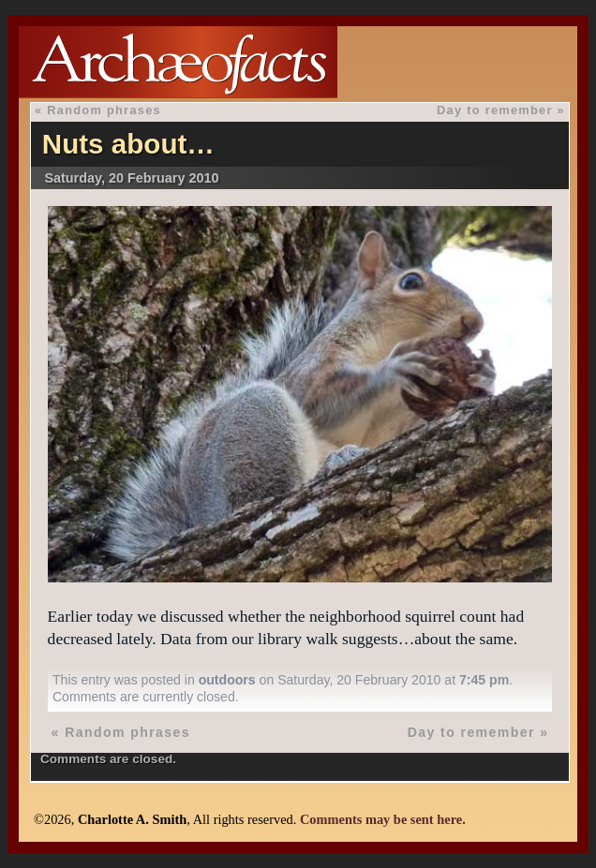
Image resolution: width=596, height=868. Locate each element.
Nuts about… (128, 144)
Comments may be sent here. (383, 819)
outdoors (227, 680)
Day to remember (495, 110)
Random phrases (104, 110)
